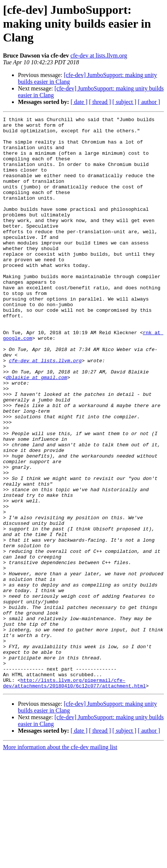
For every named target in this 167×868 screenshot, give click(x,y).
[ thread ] (100, 102)
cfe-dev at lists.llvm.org (99, 56)
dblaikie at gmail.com (37, 430)
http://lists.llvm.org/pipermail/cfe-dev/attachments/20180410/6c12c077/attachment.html (74, 797)
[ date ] (79, 102)
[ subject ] (124, 102)
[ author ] (149, 102)
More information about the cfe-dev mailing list (60, 861)
